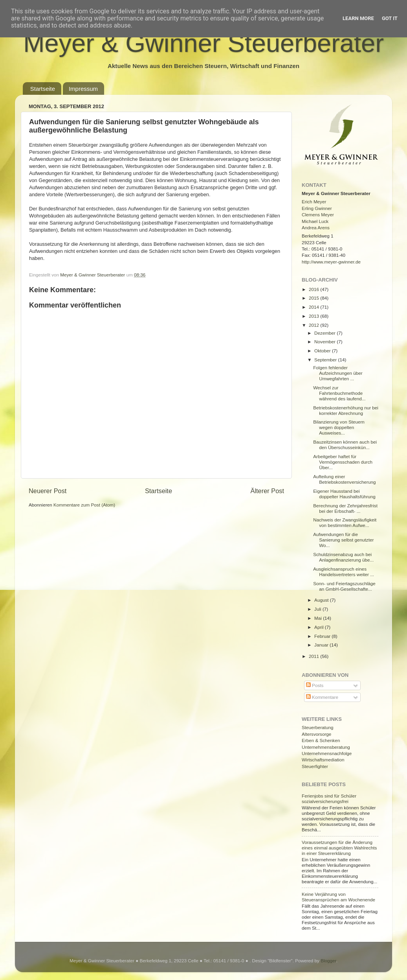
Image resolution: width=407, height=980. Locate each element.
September (326, 360)
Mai (319, 618)
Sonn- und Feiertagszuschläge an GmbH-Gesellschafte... (344, 586)
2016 (314, 289)
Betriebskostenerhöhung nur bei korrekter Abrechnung (346, 410)
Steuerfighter (315, 766)
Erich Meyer (314, 202)
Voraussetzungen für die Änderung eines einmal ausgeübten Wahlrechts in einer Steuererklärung (339, 848)
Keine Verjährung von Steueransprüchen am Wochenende (338, 897)
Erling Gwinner (317, 208)
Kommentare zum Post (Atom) (84, 505)
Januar (322, 645)
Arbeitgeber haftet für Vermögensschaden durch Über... (343, 462)
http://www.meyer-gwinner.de (331, 262)
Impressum (83, 89)
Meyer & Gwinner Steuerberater (203, 43)
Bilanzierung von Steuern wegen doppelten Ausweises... (339, 427)
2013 (314, 316)
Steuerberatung (318, 727)
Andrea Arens (316, 227)
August (322, 600)
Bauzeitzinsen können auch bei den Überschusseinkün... (345, 445)
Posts (315, 685)
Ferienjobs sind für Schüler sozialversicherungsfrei (329, 799)
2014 (314, 307)
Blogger (328, 961)
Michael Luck (315, 221)
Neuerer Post (48, 491)
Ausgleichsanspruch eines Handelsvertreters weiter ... (344, 572)
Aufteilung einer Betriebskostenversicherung (344, 479)
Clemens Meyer (318, 215)
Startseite (43, 89)
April (320, 627)
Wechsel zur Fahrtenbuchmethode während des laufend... (339, 393)
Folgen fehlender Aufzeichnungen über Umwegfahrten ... (338, 373)
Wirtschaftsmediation (323, 760)
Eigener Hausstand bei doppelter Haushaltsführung (344, 494)
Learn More (358, 18)
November (325, 342)
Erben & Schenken (321, 740)
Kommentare (322, 697)
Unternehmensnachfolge (327, 753)
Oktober (323, 351)
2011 (314, 656)
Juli (318, 609)
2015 (314, 298)
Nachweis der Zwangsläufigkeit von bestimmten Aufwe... (345, 522)
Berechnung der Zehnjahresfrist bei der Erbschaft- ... (345, 508)
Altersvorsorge (316, 734)
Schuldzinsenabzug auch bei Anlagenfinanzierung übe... (343, 557)
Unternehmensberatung (326, 747)
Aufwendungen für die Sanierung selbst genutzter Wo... (343, 540)
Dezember (325, 333)
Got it (390, 18)
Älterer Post (267, 491)
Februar (323, 636)
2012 (314, 325)
